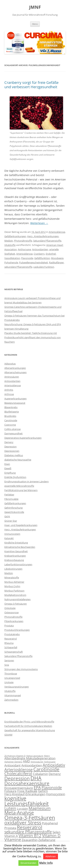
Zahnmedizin (11, 700)
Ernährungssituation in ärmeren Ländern (27, 481)
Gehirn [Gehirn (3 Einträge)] (43, 791)
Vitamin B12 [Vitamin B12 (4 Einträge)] (30, 836)
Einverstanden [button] (28, 863)
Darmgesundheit (13, 433)
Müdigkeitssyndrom (15, 595)
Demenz (9, 442)
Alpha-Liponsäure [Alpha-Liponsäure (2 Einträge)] (35, 756)
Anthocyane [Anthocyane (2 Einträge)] (50, 762)
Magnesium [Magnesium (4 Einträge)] (40, 808)
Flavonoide (27, 258)
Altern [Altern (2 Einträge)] (47, 756)
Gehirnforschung (13, 508)
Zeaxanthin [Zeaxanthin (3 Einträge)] (30, 840)
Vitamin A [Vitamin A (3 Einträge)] (11, 836)
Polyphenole (11, 262)
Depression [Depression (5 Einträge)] (17, 778)
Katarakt (9, 538)
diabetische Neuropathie (18, 460)
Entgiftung (10, 473)
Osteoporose (11, 612)
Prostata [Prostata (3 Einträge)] (10, 828)
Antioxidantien (40, 249)
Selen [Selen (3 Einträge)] (56, 832)
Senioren (9, 660)
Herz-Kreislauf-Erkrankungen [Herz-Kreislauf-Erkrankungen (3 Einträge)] (25, 794)
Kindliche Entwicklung (16, 543)
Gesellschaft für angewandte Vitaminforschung (30, 730)
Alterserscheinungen (15, 372)
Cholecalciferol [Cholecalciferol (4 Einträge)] (18, 774)
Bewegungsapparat (15, 403)
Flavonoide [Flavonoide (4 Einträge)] (52, 788)
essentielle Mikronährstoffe (19, 486)
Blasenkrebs (11, 407)
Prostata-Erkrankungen (17, 630)
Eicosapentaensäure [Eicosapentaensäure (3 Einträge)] (19, 788)
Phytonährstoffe (23, 241)
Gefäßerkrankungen (15, 236)
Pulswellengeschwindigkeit (34, 262)
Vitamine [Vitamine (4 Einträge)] (13, 840)
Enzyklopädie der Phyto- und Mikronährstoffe (29, 722)
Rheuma (9, 643)
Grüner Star (11, 521)
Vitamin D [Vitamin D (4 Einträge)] (51, 836)
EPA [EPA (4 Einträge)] (37, 788)
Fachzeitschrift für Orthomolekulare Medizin (28, 726)
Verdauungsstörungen (17, 687)
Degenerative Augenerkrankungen (23, 438)
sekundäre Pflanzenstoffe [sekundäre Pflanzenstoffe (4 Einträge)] (28, 832)
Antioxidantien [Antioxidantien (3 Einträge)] (32, 765)
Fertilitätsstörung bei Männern (21, 490)
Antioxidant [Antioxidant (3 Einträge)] (12, 765)
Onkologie (10, 608)
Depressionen (12, 451)
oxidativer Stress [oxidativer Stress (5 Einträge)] (23, 823)
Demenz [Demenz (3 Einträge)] (55, 774)
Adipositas (10, 364)
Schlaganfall (11, 647)
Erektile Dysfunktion (15, 477)
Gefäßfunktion (42, 258)
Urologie (9, 682)
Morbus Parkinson (14, 591)
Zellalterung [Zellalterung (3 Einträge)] (47, 840)
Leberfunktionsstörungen (18, 564)
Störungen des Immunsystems (21, 669)
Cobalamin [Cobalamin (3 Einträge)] (40, 774)
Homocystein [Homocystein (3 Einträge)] (56, 794)
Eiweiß (8, 468)
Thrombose (11, 674)
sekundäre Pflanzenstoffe (18, 267)
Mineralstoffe (12, 578)
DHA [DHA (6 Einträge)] (36, 778)
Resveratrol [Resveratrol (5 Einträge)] (30, 827)
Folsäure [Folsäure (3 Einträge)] (10, 791)
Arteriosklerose (57, 232)
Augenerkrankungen (15, 399)
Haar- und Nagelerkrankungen (21, 525)
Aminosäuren (12, 377)
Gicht (7, 516)
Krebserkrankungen (15, 556)
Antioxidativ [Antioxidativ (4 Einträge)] (54, 765)
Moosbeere (57, 258)
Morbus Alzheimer (14, 582)
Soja (7, 665)
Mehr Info (46, 863)
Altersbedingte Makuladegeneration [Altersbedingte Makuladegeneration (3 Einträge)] (30, 758)
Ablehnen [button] (51, 856)
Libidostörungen (13, 569)
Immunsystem (12, 534)
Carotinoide (11, 420)
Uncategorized (12, 678)
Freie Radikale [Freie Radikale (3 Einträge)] (27, 791)
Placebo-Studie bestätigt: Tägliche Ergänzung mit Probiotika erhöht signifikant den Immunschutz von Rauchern (33, 337)
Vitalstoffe (10, 245)
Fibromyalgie (11, 499)
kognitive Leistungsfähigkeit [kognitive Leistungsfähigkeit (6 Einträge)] (27, 801)
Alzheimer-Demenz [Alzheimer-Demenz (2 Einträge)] (13, 762)
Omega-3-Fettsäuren (16, 604)
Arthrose (9, 394)
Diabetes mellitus (14, 455)
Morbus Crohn (12, 586)
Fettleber (9, 495)
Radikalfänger (56, 262)
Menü (35, 24)
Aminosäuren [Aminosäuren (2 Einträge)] (37, 762)
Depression (10, 447)
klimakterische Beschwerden (20, 547)
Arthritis (9, 390)
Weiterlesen (39, 223)
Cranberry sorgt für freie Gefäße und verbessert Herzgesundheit (31, 85)
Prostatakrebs (12, 634)
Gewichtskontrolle (14, 512)
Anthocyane (24, 249)
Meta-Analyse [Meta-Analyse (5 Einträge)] (19, 813)
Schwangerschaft (14, 652)
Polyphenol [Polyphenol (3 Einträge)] (50, 823)
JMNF (35, 7)
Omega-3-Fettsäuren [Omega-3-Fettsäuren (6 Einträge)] (30, 818)
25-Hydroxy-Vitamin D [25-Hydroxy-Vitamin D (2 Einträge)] (15, 756)
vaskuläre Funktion (44, 267)
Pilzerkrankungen (14, 621)
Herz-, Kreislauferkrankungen (43, 236)
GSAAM (8, 735)
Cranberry (39, 254)
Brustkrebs (10, 416)
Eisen (7, 464)
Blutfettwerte (12, 412)
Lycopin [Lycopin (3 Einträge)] (22, 809)
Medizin (9, 241)
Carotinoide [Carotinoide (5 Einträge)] (46, 769)
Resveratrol (11, 639)
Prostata (9, 626)
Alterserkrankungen (15, 368)
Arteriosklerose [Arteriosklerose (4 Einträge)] (19, 770)
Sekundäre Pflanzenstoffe (47, 241)
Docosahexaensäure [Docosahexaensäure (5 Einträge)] (27, 783)
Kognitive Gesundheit (16, 551)
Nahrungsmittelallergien (17, 599)
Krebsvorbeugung (14, 560)
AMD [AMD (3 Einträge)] (26, 761)
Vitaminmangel (13, 695)
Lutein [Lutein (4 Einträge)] (10, 808)
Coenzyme (10, 425)
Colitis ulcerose (12, 429)
